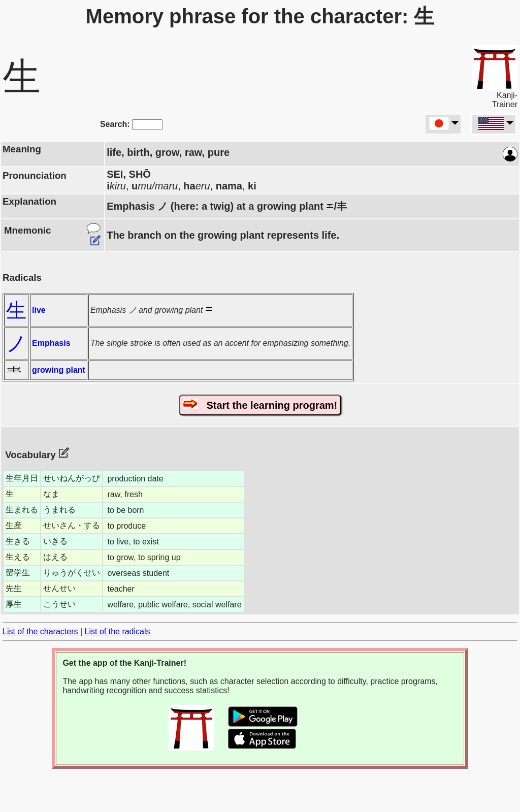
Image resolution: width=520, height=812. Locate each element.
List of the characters (40, 631)
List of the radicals (118, 631)
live (39, 310)
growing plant (59, 370)
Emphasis (51, 343)
